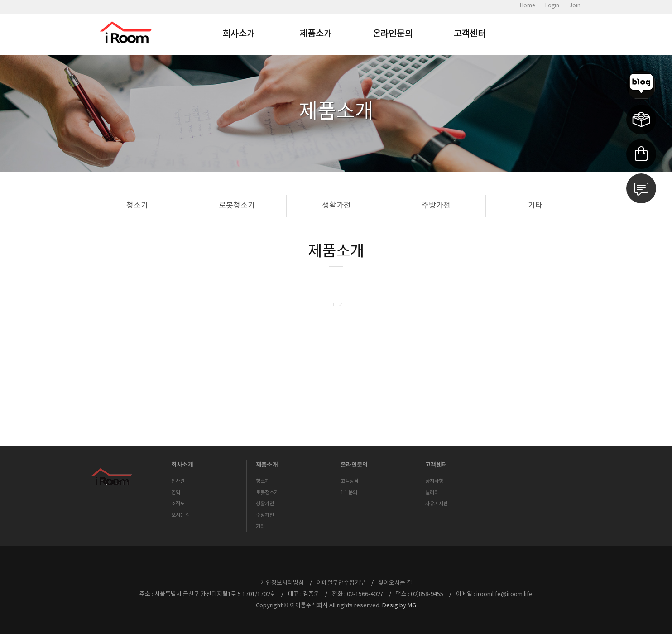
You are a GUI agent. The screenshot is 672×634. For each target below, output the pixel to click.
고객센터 (470, 34)
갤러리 (432, 492)
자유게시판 (437, 504)
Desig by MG (399, 606)
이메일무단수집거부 (341, 583)
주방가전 (436, 206)
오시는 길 (181, 515)
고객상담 (350, 481)
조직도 (178, 504)
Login (552, 6)
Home (527, 6)
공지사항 (434, 481)
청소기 (137, 206)
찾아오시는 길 (395, 583)
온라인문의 (393, 34)
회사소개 (239, 34)
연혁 (176, 492)
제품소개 (316, 34)
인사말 (178, 481)
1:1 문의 (349, 492)
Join (575, 6)
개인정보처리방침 (282, 583)
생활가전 (336, 206)
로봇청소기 (237, 206)
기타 (535, 206)
